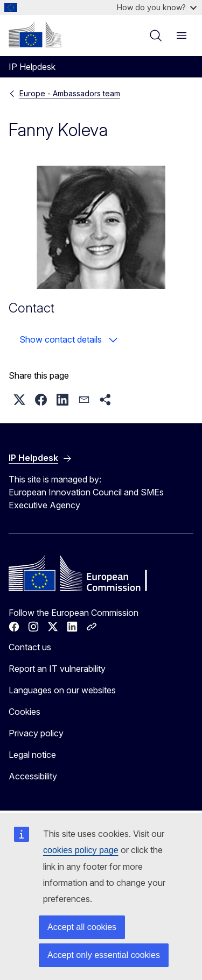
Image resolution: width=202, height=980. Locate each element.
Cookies (25, 712)
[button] (19, 400)
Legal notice (32, 755)
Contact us (30, 647)
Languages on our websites (62, 690)
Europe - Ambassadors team (70, 93)
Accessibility (33, 776)
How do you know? (157, 7)
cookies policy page (81, 850)
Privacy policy (36, 733)
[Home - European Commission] (35, 34)
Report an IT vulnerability (57, 669)
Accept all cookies (82, 927)
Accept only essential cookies (104, 955)
